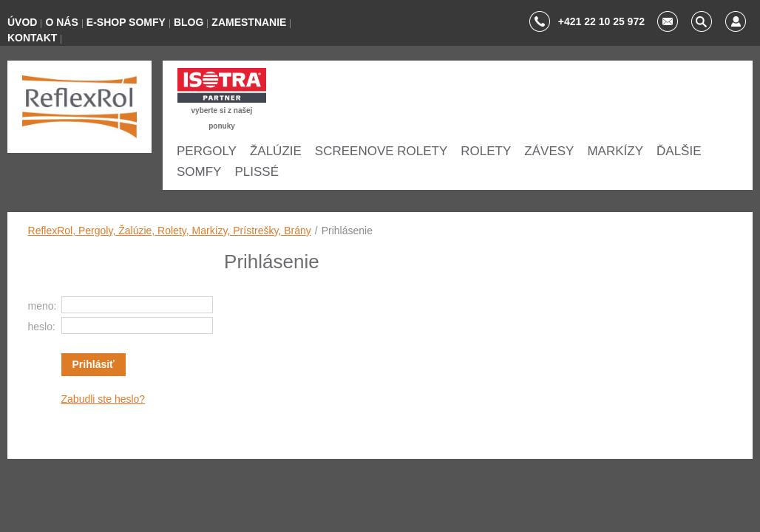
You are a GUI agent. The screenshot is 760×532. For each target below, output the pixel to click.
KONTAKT (32, 38)
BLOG (189, 22)
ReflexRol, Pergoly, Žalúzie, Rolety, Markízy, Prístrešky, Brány (170, 231)
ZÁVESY (549, 151)
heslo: (42, 327)
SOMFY (199, 172)
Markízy (615, 151)
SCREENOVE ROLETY (381, 151)
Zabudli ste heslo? (104, 399)
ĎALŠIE (679, 151)
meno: (43, 306)
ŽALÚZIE (276, 151)
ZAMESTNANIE (249, 22)
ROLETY (486, 151)
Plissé (257, 172)
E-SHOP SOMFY (126, 22)
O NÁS (61, 22)
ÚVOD (22, 22)
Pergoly (207, 151)
